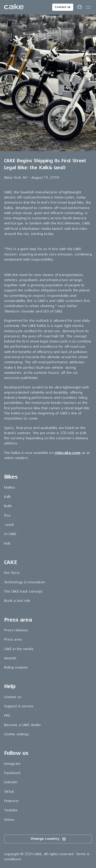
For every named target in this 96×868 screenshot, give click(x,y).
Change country (48, 839)
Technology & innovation (25, 582)
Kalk (8, 497)
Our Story (12, 573)
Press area (13, 639)
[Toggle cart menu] (80, 7)
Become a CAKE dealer (23, 725)
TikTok (9, 792)
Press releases (16, 630)
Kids (8, 543)
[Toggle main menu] (88, 7)
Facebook (12, 773)
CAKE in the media (19, 649)
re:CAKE (10, 534)
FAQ (7, 715)
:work (9, 525)
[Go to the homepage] (14, 7)
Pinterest (11, 801)
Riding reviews (16, 667)
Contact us (63, 7)
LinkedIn (11, 782)
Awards (10, 658)
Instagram (12, 764)
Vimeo (9, 820)
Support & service (19, 706)
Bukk (8, 506)
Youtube (11, 810)
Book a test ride (17, 601)
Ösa (7, 515)
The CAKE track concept (23, 591)
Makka (10, 487)
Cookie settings (17, 734)
